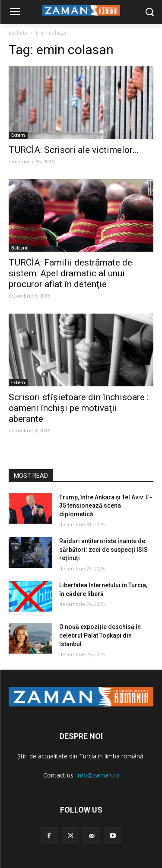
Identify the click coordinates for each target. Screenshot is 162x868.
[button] (149, 12)
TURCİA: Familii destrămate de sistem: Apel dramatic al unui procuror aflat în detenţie (70, 273)
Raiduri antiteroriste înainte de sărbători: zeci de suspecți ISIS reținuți (103, 549)
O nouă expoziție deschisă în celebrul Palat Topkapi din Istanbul (100, 635)
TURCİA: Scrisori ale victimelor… (73, 150)
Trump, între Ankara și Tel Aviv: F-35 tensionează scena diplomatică (106, 506)
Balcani (19, 248)
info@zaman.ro (98, 775)
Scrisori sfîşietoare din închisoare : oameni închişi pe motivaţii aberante (79, 408)
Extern (18, 135)
